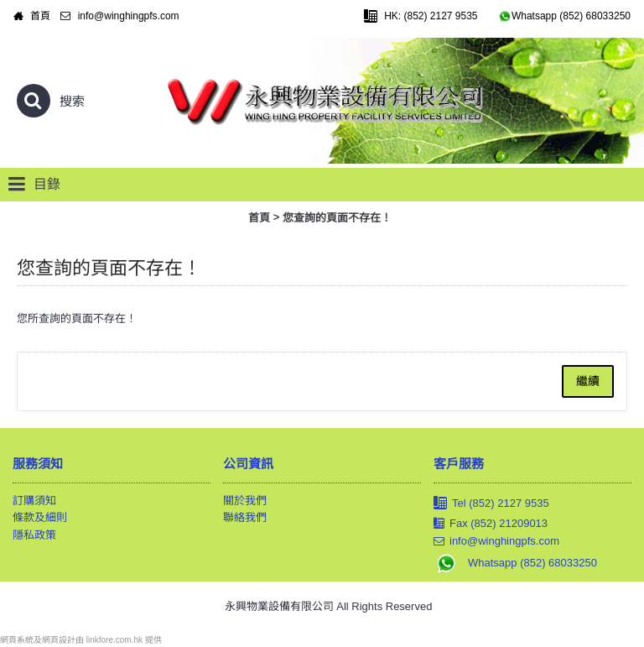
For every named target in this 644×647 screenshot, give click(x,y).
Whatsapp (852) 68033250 (515, 563)
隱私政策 (34, 535)
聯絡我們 (245, 517)
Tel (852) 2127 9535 (491, 504)
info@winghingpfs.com (496, 541)
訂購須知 (34, 501)
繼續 (588, 381)
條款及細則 (40, 517)
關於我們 (245, 501)
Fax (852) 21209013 (491, 524)
